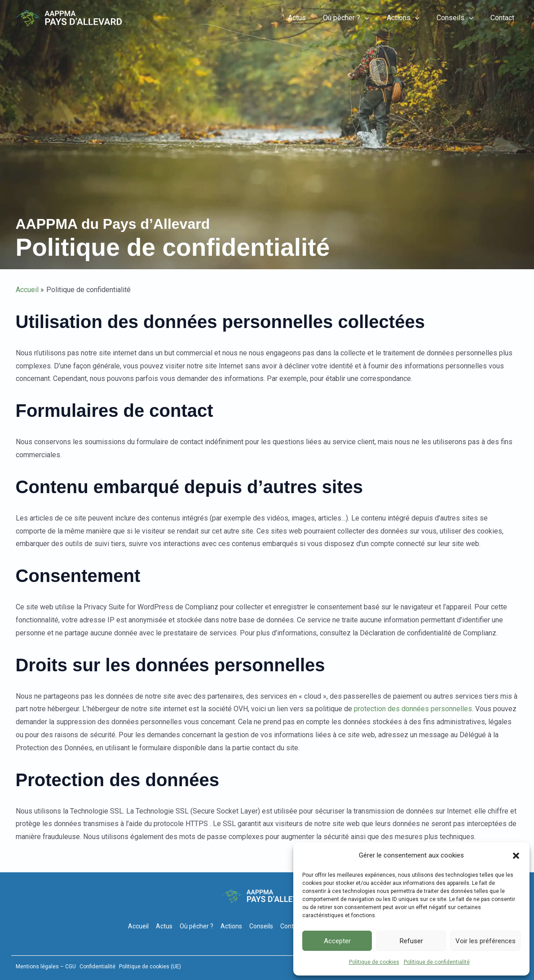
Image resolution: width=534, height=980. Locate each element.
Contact (504, 18)
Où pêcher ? (357, 18)
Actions (410, 18)
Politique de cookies (374, 962)
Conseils (459, 18)
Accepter (337, 941)
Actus (310, 18)
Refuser (411, 941)
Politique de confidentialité (437, 962)
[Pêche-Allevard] (69, 18)
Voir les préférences (485, 941)
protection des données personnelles (413, 709)
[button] (516, 856)
